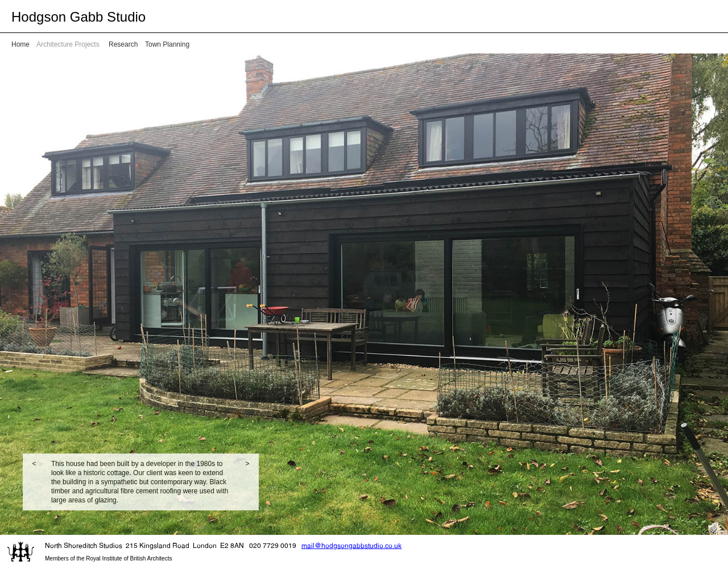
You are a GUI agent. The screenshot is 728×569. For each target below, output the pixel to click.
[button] (34, 482)
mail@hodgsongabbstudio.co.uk (351, 545)
